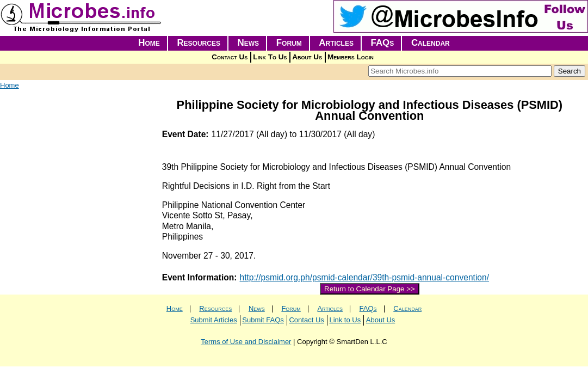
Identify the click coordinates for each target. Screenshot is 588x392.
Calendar (431, 43)
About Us (307, 57)
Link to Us (345, 320)
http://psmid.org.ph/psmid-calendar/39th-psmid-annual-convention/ (365, 277)
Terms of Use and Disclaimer (246, 342)
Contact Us (230, 57)
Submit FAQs (263, 320)
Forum (289, 43)
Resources (199, 43)
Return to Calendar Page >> (370, 289)
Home (149, 43)
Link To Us (270, 57)
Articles (336, 43)
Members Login (351, 57)
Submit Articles (214, 320)
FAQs (383, 43)
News (249, 43)
